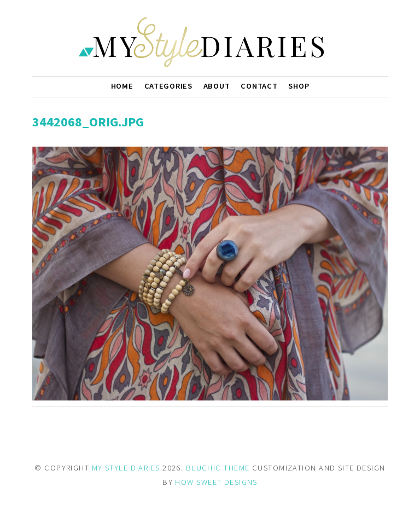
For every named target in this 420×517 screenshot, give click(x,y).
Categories (168, 86)
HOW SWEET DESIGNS (216, 482)
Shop (299, 86)
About (217, 86)
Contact (259, 86)
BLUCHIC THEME (218, 468)
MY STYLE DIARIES (126, 468)
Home (122, 86)
